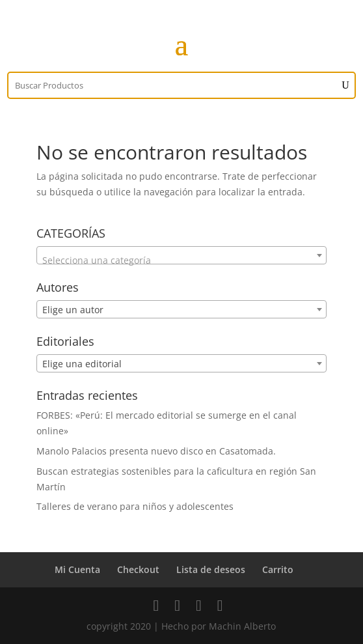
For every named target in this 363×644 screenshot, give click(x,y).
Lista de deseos (211, 569)
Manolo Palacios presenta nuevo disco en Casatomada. (156, 451)
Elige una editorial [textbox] (82, 364)
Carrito (278, 569)
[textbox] (181, 260)
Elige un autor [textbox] (73, 310)
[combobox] (181, 255)
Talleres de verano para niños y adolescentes (135, 506)
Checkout (138, 569)
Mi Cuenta (77, 569)
